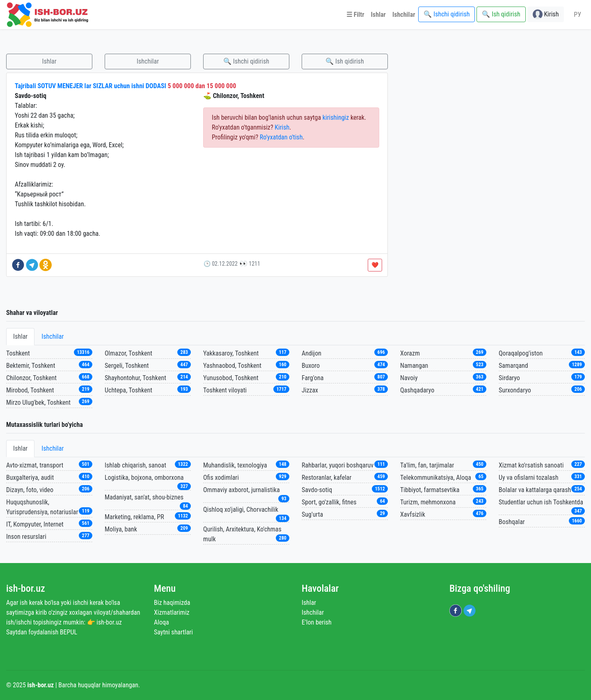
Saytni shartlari (173, 632)
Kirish (282, 127)
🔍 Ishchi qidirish (246, 61)
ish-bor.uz (26, 588)
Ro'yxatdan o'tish (281, 137)
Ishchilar (148, 61)
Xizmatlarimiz (172, 612)
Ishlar (49, 61)
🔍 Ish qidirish (345, 61)
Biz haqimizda (172, 603)
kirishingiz (336, 117)
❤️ (375, 265)
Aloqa (161, 622)
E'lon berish (317, 622)
